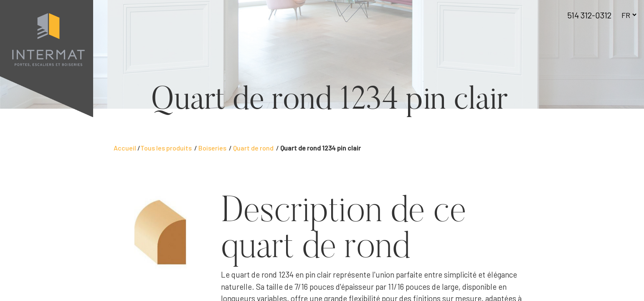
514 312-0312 (589, 15)
